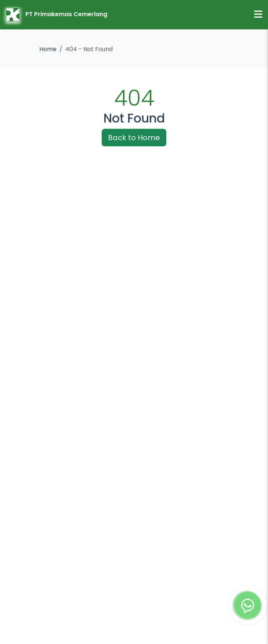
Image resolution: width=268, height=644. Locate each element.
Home (48, 49)
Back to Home (134, 138)
